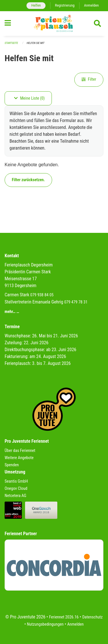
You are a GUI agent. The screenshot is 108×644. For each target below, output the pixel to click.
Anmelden (91, 5)
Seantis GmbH (16, 481)
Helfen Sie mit (36, 43)
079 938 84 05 (42, 295)
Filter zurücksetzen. (28, 180)
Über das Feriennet (20, 451)
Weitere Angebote (19, 458)
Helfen (36, 5)
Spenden (12, 465)
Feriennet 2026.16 (64, 617)
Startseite (11, 43)
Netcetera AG (15, 496)
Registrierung (65, 5)
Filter (89, 79)
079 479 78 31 (76, 302)
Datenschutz (93, 617)
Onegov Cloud (16, 489)
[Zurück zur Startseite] (54, 24)
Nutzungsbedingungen (45, 624)
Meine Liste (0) (29, 98)
